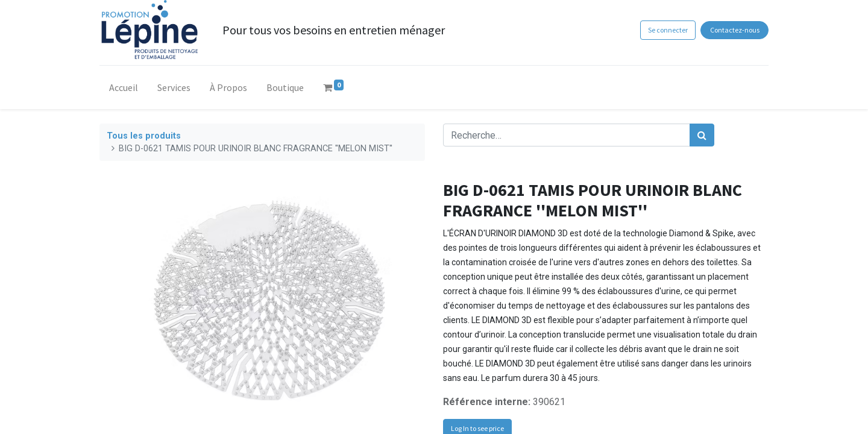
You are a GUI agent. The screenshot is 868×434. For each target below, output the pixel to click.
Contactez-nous (735, 30)
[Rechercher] (702, 135)
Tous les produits (144, 136)
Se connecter (668, 30)
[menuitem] (124, 90)
